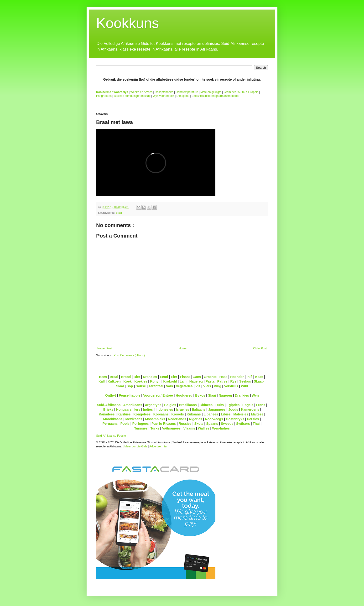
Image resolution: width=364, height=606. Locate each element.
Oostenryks (235, 419)
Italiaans (199, 409)
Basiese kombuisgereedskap (132, 96)
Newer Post (105, 348)
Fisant (185, 377)
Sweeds (227, 424)
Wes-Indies (221, 428)
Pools (125, 424)
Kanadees (107, 414)
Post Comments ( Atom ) (129, 355)
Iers (137, 409)
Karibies (124, 414)
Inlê (250, 377)
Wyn (255, 395)
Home (183, 348)
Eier (174, 377)
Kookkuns (128, 23)
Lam (183, 381)
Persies (253, 419)
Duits (220, 405)
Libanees (211, 414)
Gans (197, 377)
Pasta (210, 381)
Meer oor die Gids (136, 446)
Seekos (245, 381)
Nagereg (196, 381)
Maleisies (241, 414)
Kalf (102, 381)
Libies (226, 414)
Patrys (222, 381)
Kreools (178, 414)
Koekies (141, 381)
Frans (261, 405)
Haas (224, 377)
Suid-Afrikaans (109, 405)
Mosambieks (155, 419)
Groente (210, 377)
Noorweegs (214, 419)
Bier (137, 377)
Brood (126, 377)
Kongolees (142, 414)
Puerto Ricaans (164, 424)
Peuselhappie (130, 395)
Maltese (257, 414)
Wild (244, 386)
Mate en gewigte (211, 92)
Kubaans (194, 414)
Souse (141, 386)
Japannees (217, 409)
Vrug (217, 386)
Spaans (212, 424)
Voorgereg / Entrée (158, 395)
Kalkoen (114, 381)
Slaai (120, 386)
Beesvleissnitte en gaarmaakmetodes (215, 96)
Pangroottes (104, 96)
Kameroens (250, 409)
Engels (248, 405)
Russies (185, 424)
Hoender (237, 377)
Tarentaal (156, 386)
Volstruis (231, 386)
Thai (256, 424)
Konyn (155, 381)
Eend (164, 377)
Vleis (207, 386)
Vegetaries (184, 386)
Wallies (204, 428)
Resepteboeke (164, 92)
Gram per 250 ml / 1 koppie (241, 92)
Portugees (141, 424)
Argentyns (153, 405)
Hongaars (124, 409)
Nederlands (177, 419)
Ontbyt (111, 395)
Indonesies (164, 409)
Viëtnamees (171, 428)
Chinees (206, 405)
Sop (130, 386)
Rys (233, 381)
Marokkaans (113, 419)
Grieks (108, 409)
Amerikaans (133, 405)
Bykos (200, 395)
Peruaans (110, 424)
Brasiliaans (188, 405)
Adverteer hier (158, 446)
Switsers (243, 424)
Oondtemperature (187, 92)
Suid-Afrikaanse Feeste (111, 436)
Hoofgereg (184, 395)
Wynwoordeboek (164, 96)
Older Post (260, 348)
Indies (148, 409)
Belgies (170, 405)
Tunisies (141, 428)
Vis (198, 386)
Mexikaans (134, 419)
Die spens (183, 96)
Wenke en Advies (142, 92)
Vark (170, 386)
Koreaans (161, 414)
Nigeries (195, 419)
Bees (103, 377)
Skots (199, 424)
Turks (155, 428)
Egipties (233, 405)
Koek (128, 381)
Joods (233, 409)
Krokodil (170, 381)
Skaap (259, 381)
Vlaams (189, 428)
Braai (119, 213)
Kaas (259, 377)
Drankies (150, 377)
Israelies (182, 409)
